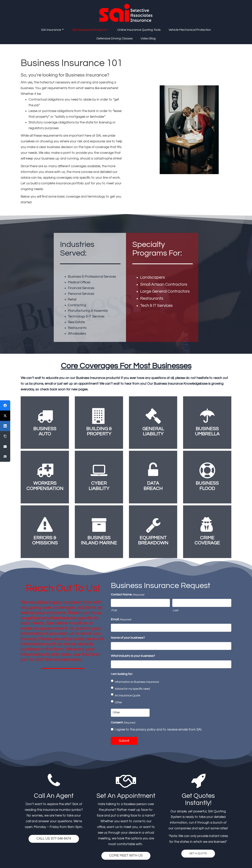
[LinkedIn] (5, 426)
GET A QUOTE (198, 853)
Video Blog (148, 38)
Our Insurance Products (90, 30)
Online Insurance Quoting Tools (139, 30)
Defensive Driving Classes (115, 38)
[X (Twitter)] (5, 416)
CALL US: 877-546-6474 (54, 839)
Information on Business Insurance (137, 682)
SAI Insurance (52, 30)
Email (121, 620)
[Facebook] (5, 405)
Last (176, 610)
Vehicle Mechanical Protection (190, 30)
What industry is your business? (133, 656)
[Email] (5, 446)
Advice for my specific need (132, 689)
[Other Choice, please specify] (130, 713)
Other (118, 702)
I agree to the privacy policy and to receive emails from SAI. (158, 730)
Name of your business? (128, 638)
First (114, 610)
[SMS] (5, 457)
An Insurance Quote (127, 696)
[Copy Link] (5, 436)
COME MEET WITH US (126, 856)
